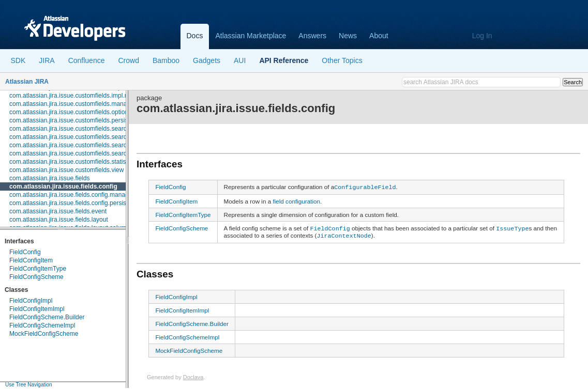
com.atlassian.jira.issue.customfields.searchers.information (90, 137)
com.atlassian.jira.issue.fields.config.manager (72, 195)
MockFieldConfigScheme (44, 334)
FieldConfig (25, 252)
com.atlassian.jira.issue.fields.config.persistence (75, 203)
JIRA (47, 60)
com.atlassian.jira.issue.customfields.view (66, 170)
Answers (312, 36)
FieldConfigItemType (38, 269)
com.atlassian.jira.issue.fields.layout (59, 220)
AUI (240, 60)
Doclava (193, 375)
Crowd (128, 60)
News (348, 36)
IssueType (512, 227)
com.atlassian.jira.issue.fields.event (58, 211)
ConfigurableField (365, 186)
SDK (18, 60)
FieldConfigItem (31, 260)
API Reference (284, 60)
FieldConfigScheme (36, 277)
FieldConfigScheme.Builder (47, 317)
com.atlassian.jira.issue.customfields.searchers (74, 129)
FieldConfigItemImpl (37, 309)
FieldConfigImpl (31, 301)
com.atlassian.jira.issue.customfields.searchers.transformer (91, 153)
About (379, 36)
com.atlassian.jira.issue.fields (49, 178)
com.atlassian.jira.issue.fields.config (63, 186)
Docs (195, 36)
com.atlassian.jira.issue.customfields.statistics (72, 162)
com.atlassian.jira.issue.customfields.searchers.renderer (87, 145)
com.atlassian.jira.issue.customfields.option (69, 112)
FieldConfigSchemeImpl (42, 325)
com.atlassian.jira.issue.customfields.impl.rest (72, 96)
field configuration (296, 200)
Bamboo (166, 60)
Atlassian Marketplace (251, 36)
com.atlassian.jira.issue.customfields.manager (73, 104)
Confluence (87, 60)
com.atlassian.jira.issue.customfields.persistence (76, 120)
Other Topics (342, 60)
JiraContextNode (344, 234)
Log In (482, 36)
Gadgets (207, 60)
